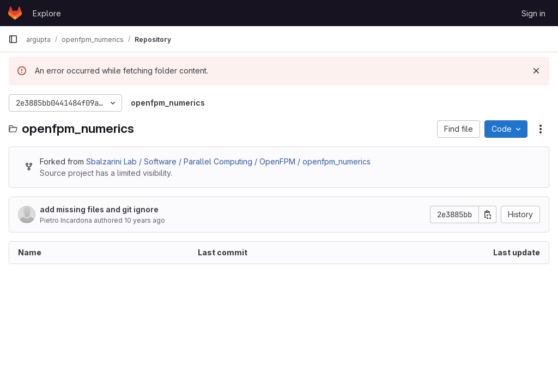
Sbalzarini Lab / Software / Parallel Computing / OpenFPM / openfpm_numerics (228, 161)
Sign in (533, 13)
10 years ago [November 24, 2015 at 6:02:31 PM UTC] (145, 220)
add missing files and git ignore (99, 209)
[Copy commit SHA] (488, 215)
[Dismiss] (536, 71)
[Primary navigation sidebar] (13, 39)
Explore (47, 13)
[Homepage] (15, 13)
